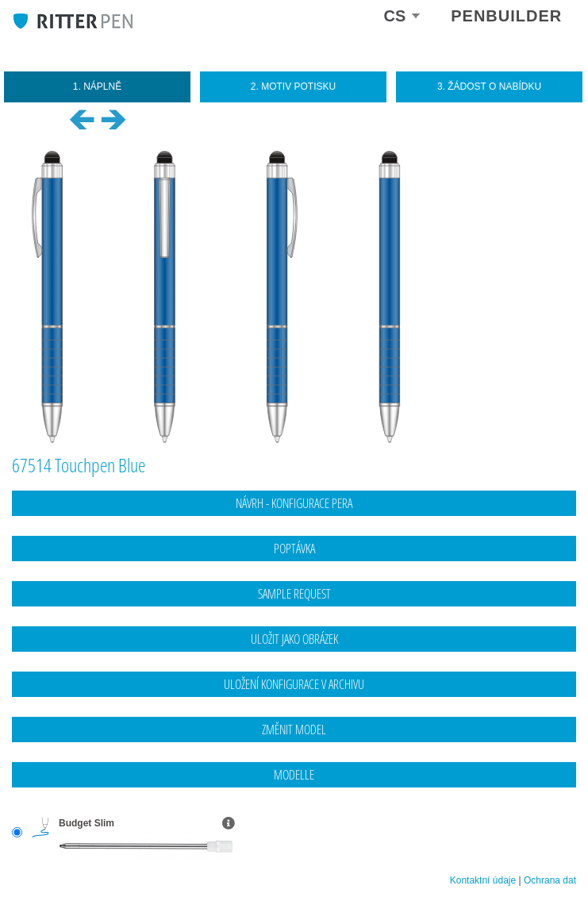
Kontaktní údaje (483, 880)
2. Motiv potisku (293, 87)
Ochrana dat (550, 880)
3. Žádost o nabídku (489, 87)
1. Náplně (97, 87)
